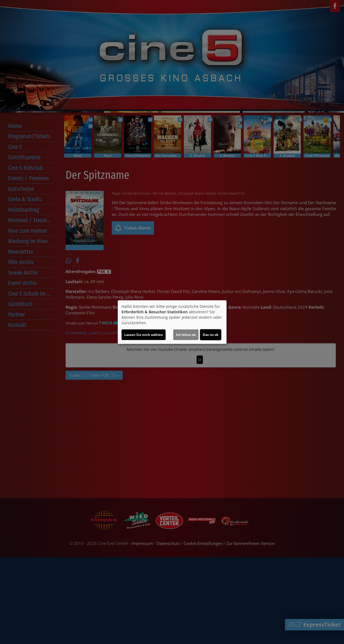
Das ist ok (211, 335)
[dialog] (172, 322)
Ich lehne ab (186, 335)
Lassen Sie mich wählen (144, 335)
